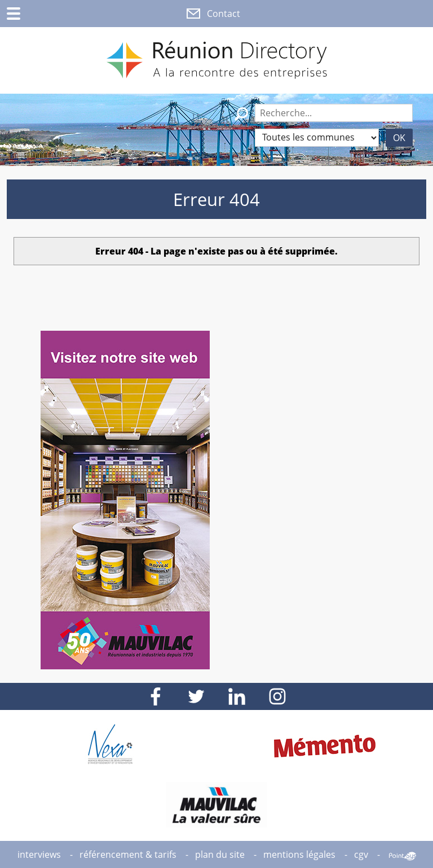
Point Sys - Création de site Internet (403, 856)
